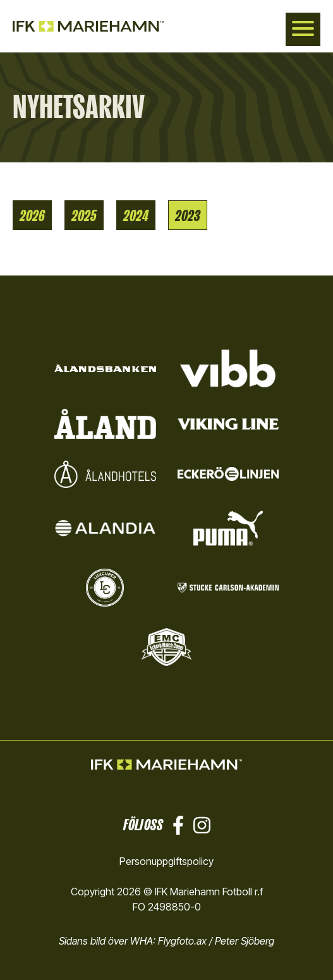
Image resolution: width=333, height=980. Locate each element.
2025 (84, 215)
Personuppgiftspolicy (166, 861)
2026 (32, 215)
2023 (188, 215)
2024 (136, 215)
